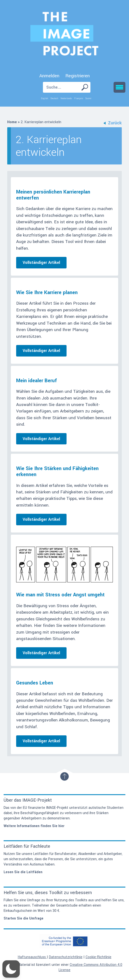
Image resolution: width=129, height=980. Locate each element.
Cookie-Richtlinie (98, 957)
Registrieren (78, 76)
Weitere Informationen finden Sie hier (34, 826)
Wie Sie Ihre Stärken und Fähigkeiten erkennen (57, 472)
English (44, 98)
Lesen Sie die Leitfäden (23, 872)
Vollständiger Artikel (41, 263)
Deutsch (54, 98)
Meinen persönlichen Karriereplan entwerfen (53, 195)
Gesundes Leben (35, 683)
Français (79, 98)
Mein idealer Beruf (37, 381)
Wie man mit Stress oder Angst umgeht (60, 595)
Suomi (88, 98)
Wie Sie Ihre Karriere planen (47, 293)
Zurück (113, 123)
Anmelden (49, 76)
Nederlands (66, 98)
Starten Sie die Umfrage (24, 918)
